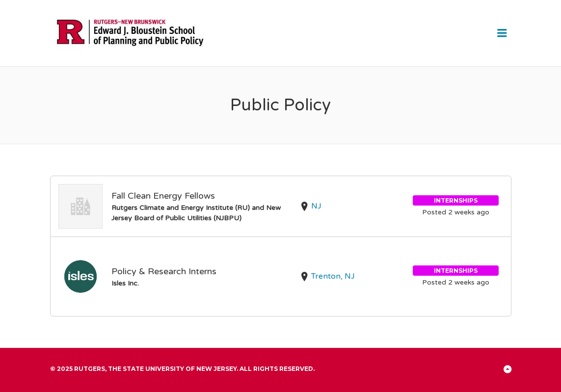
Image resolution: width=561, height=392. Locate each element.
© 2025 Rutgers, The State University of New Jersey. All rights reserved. (182, 369)
